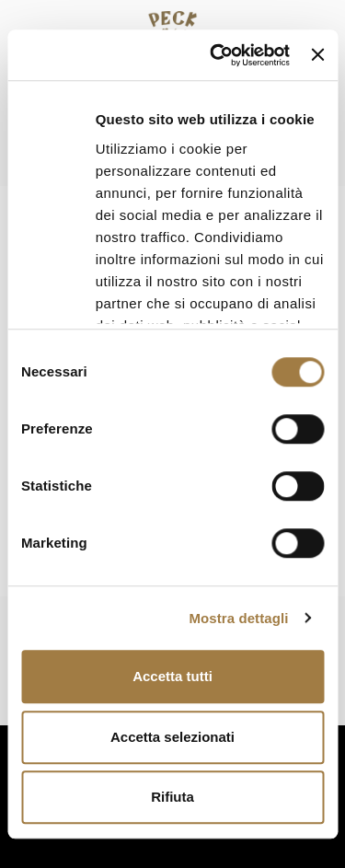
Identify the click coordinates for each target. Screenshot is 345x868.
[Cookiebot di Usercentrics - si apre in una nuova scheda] (217, 55)
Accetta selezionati (172, 737)
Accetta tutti (172, 676)
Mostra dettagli (238, 618)
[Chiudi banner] (317, 55)
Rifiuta (172, 797)
